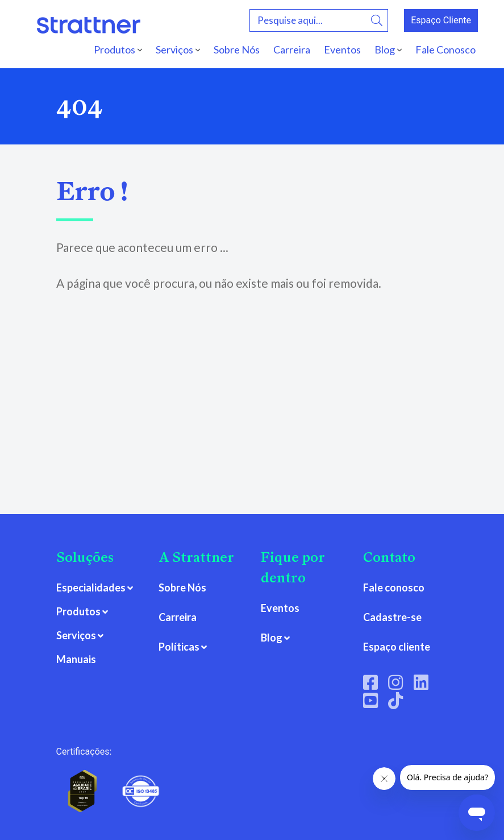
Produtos (114, 49)
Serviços (174, 49)
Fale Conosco (445, 49)
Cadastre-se (392, 617)
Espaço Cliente (441, 20)
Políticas (179, 647)
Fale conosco (394, 587)
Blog (385, 49)
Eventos (342, 49)
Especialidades (91, 587)
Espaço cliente (397, 647)
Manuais (76, 659)
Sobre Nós (237, 49)
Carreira (292, 49)
